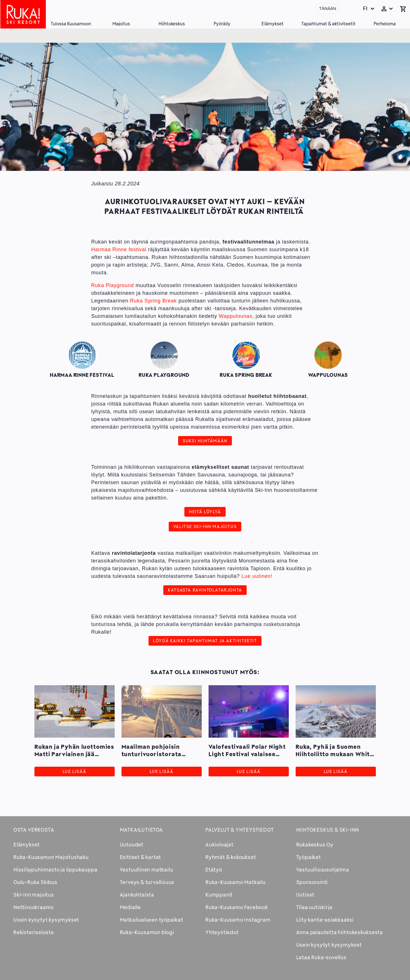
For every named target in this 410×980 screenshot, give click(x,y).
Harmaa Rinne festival (119, 249)
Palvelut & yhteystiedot (240, 830)
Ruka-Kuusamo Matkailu (236, 882)
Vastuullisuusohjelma (323, 869)
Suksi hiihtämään (205, 441)
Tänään (328, 8)
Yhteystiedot (222, 932)
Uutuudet (132, 844)
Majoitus (121, 24)
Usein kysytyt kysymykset (46, 920)
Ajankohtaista (137, 895)
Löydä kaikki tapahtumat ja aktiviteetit (205, 641)
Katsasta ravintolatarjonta (205, 590)
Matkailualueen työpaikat (152, 920)
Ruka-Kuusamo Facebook (237, 907)
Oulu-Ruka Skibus (35, 882)
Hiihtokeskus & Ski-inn (328, 830)
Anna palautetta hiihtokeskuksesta (340, 932)
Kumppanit (219, 895)
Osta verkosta (34, 830)
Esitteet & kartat (141, 857)
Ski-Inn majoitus (34, 895)
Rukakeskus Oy (315, 844)
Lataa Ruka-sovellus (321, 957)
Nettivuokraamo (34, 907)
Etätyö (214, 869)
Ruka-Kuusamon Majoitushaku (51, 857)
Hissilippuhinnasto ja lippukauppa (55, 869)
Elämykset (273, 24)
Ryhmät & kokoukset (231, 857)
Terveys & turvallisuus (147, 882)
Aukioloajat (220, 844)
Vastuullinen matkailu (147, 869)
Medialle (130, 907)
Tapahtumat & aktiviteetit (328, 24)
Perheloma (385, 24)
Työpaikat (309, 857)
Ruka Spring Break (154, 301)
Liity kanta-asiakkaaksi (325, 920)
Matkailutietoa (141, 830)
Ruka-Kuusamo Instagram (238, 920)
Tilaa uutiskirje (314, 907)
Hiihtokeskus (172, 24)
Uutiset (305, 895)
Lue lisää (74, 771)
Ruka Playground (113, 285)
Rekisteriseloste (34, 932)
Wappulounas (236, 316)
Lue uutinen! (257, 576)
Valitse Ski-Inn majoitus (205, 526)
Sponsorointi (312, 882)
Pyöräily (222, 24)
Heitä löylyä (205, 512)
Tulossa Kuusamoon (71, 24)
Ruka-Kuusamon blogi (147, 932)
